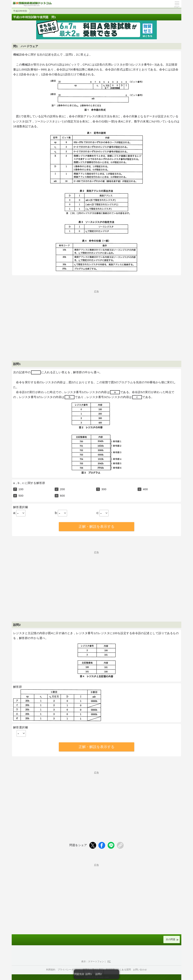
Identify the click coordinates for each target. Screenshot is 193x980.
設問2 (99, 974)
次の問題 (171, 939)
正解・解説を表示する (96, 527)
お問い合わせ (140, 970)
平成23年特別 (20, 11)
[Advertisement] (96, 319)
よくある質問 (124, 970)
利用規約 (51, 970)
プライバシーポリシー (69, 970)
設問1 (89, 974)
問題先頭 (79, 974)
